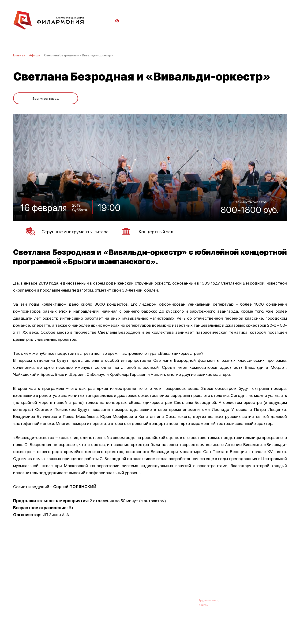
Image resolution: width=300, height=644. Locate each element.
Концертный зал (148, 231)
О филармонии (43, 577)
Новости (69, 577)
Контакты (185, 577)
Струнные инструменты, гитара (67, 231)
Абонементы (93, 577)
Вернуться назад (46, 98)
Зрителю (163, 577)
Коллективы (140, 577)
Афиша (35, 55)
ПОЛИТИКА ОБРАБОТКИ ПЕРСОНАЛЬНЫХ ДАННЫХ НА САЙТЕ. (55, 633)
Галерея (117, 577)
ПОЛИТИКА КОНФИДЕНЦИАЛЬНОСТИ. (39, 628)
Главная (19, 55)
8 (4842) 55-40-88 (134, 600)
